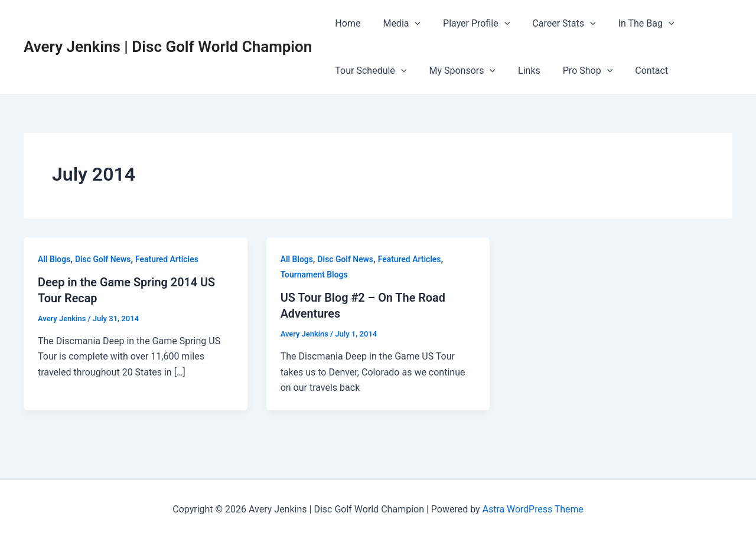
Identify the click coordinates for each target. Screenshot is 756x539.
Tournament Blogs (315, 275)
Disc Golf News (103, 259)
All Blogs (54, 259)
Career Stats (551, 24)
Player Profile (467, 24)
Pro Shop (575, 71)
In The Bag (630, 24)
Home (346, 23)
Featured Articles (168, 259)
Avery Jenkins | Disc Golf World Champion (168, 47)
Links (520, 71)
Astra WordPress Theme (533, 509)
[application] (409, 24)
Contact (636, 71)
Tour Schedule (369, 71)
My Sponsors (457, 71)
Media (396, 24)
